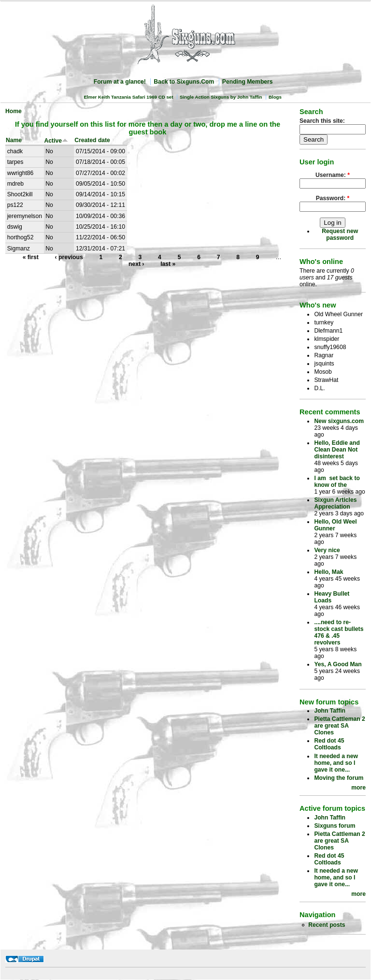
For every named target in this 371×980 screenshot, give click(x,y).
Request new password (340, 234)
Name (14, 140)
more (358, 788)
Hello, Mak (328, 572)
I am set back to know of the (337, 482)
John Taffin (330, 711)
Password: (333, 198)
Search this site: (322, 121)
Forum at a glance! (120, 82)
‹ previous (69, 257)
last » (168, 264)
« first (31, 257)
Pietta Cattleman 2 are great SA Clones (339, 726)
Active (57, 141)
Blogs (275, 97)
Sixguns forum (335, 826)
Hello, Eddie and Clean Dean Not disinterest (337, 450)
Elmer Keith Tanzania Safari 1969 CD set (128, 97)
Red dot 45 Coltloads (329, 744)
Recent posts (327, 925)
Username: (333, 175)
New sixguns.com (339, 421)
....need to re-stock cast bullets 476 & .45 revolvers (339, 632)
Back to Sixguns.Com (184, 82)
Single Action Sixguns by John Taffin (221, 97)
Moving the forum (339, 778)
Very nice (327, 550)
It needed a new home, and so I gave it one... (336, 763)
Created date (92, 140)
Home (14, 111)
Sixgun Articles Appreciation (335, 503)
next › (136, 264)
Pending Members (248, 82)
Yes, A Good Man (338, 664)
